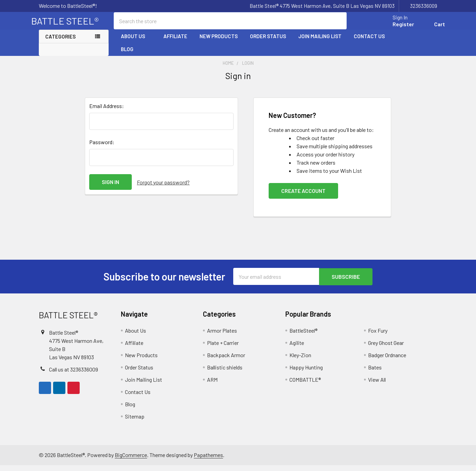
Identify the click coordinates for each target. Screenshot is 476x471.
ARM (212, 385)
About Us (136, 42)
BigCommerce (131, 461)
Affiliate (175, 42)
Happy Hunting (306, 373)
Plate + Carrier (223, 348)
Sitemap (135, 422)
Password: (102, 148)
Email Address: (107, 112)
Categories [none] (60, 42)
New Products (219, 42)
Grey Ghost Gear (386, 348)
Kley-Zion (300, 361)
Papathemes (208, 461)
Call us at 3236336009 (74, 375)
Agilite (297, 348)
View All (377, 385)
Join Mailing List (320, 42)
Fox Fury (378, 336)
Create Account (303, 197)
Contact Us (369, 42)
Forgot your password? (163, 188)
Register (395, 28)
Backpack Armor (226, 361)
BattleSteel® (303, 336)
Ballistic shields (225, 373)
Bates (375, 373)
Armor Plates (222, 336)
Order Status (268, 42)
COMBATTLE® (305, 385)
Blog (127, 55)
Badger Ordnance (387, 361)
